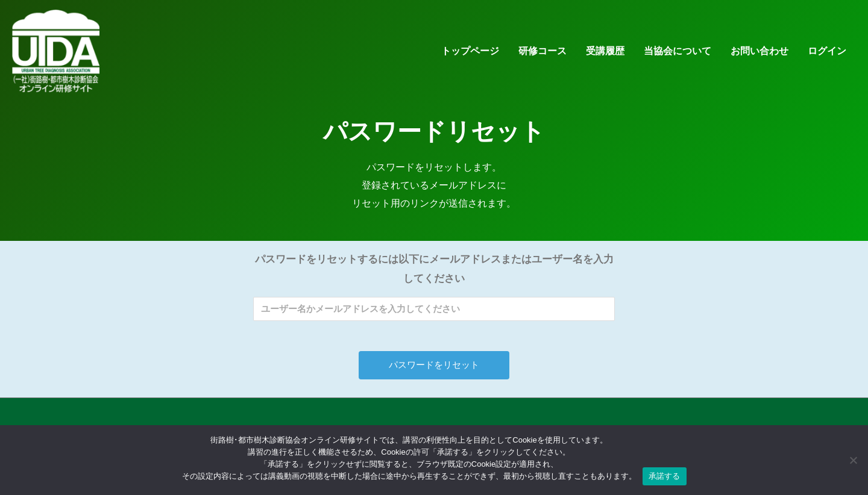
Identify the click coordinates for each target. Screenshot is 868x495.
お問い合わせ (759, 56)
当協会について (678, 56)
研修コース (542, 56)
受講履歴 (605, 56)
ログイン (827, 56)
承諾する (665, 476)
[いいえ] (853, 460)
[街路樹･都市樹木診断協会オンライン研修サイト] (60, 55)
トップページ (470, 56)
